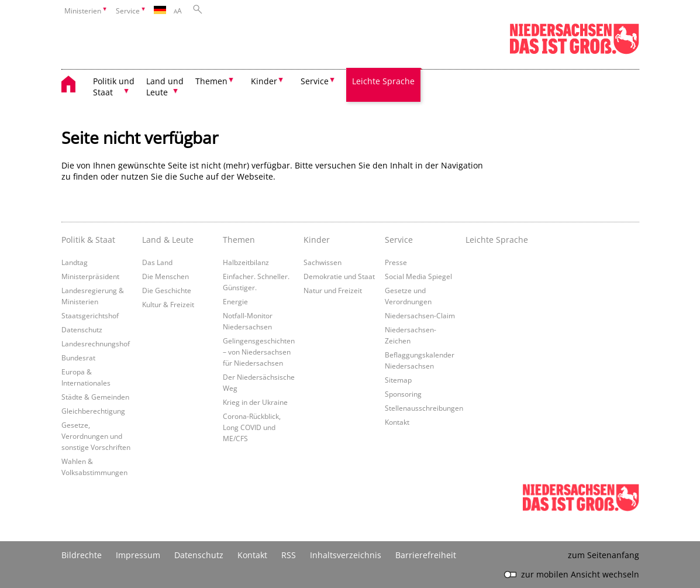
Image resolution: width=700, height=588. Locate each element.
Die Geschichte (167, 290)
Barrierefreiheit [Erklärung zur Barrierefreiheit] (426, 555)
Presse (396, 262)
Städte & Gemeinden (95, 397)
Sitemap (398, 380)
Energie (235, 301)
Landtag (75, 262)
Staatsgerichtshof (90, 315)
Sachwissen (323, 262)
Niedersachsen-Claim (420, 315)
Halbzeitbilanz (246, 262)
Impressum (138, 555)
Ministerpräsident (90, 276)
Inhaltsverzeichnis (346, 555)
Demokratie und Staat (339, 276)
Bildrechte (82, 555)
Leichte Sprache (383, 81)
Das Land (157, 262)
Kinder (317, 240)
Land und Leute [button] (165, 87)
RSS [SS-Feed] (289, 555)
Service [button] (315, 81)
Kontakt (397, 422)
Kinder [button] (264, 81)
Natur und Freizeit (333, 290)
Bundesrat (78, 357)
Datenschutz (82, 329)
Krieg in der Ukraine (255, 402)
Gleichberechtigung (93, 411)
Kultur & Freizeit (168, 304)
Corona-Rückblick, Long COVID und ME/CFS (252, 427)
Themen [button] (211, 81)
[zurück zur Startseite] (74, 86)
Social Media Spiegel (418, 276)
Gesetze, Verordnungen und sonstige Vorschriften (96, 436)
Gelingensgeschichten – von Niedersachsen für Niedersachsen (259, 352)
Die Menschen (165, 276)
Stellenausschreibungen (424, 408)
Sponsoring (403, 394)
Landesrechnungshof (96, 343)
